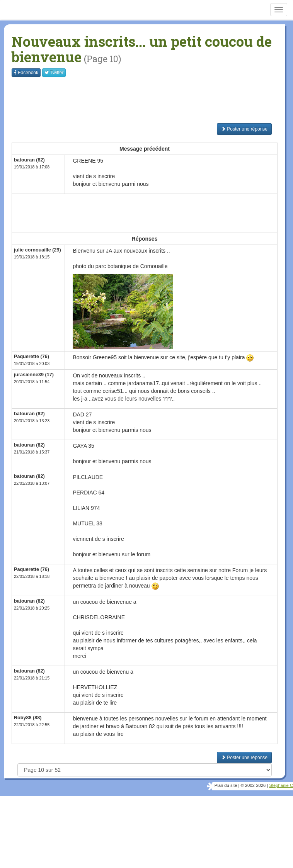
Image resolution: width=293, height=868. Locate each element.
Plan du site (226, 785)
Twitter (54, 73)
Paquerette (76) (32, 357)
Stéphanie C (281, 785)
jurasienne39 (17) (34, 375)
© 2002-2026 (253, 785)
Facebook (26, 73)
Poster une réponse (244, 129)
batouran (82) (29, 160)
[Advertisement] (152, 100)
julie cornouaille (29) (37, 250)
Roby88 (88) (28, 718)
